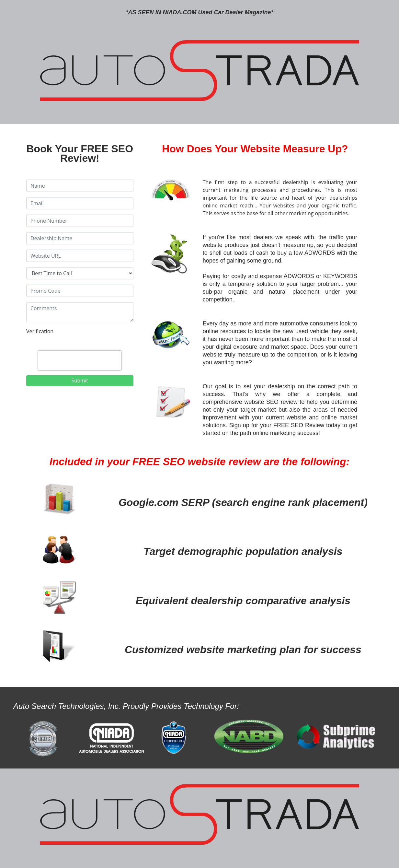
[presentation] (80, 360)
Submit (80, 381)
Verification (40, 331)
